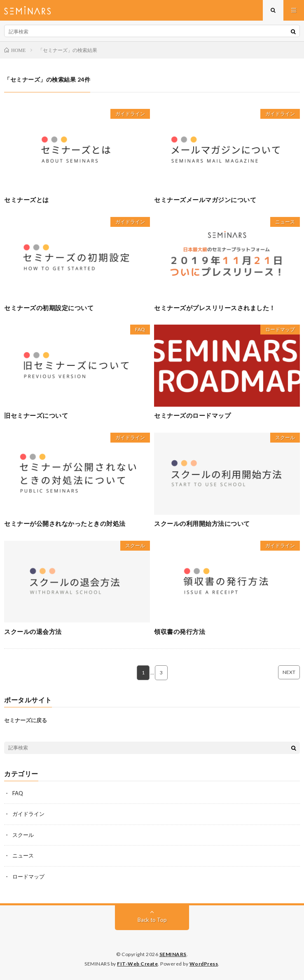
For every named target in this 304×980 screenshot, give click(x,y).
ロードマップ (280, 329)
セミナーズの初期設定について (49, 308)
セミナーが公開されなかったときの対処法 (65, 523)
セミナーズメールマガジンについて (205, 200)
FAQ (140, 329)
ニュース (285, 222)
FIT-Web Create (137, 964)
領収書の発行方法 (180, 631)
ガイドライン (130, 114)
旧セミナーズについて (36, 415)
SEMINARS (173, 954)
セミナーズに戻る (26, 720)
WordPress (204, 964)
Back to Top (152, 920)
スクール (285, 437)
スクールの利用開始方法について (202, 523)
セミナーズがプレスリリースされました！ (215, 308)
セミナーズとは (27, 200)
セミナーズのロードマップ (192, 415)
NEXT (289, 672)
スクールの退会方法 (33, 631)
